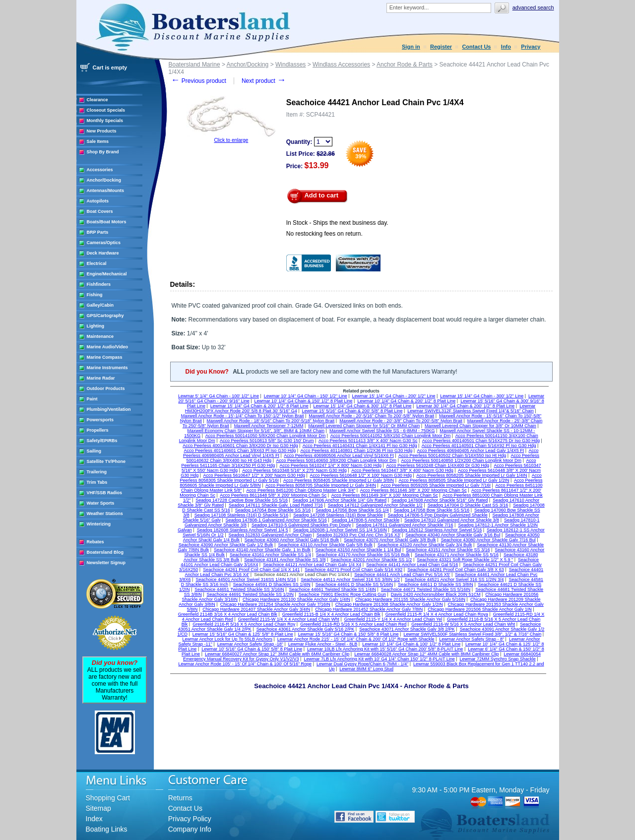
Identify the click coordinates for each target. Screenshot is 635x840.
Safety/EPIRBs (102, 441)
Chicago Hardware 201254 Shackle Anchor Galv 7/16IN (275, 604)
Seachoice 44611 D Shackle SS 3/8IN (436, 584)
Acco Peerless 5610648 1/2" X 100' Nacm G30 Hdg (361, 475)
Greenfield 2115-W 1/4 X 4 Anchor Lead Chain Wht (289, 619)
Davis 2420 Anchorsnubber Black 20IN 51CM (436, 594)
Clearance (97, 100)
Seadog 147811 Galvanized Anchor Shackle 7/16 (404, 525)
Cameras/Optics (104, 243)
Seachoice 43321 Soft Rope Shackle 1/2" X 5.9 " (465, 560)
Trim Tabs (97, 482)
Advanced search (533, 7)
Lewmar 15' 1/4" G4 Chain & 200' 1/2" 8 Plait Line (259, 406)
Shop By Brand (103, 152)
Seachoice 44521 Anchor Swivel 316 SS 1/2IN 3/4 (454, 580)
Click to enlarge (231, 140)
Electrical (97, 263)
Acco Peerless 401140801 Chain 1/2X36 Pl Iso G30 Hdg (357, 451)
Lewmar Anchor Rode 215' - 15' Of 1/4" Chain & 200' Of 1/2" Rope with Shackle (356, 639)
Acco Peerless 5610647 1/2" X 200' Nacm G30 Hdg (254, 475)
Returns (180, 798)
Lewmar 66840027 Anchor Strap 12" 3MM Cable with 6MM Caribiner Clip (277, 654)
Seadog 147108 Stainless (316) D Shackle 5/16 (242, 515)
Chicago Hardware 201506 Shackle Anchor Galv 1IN (480, 609)
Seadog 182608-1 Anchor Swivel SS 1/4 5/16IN (340, 530)
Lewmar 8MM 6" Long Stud (366, 669)
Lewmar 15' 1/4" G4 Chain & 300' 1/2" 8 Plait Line (363, 406)
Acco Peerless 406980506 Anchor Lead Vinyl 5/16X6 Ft (339, 455)
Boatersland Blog (105, 552)
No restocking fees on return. (324, 234)
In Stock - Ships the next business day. (337, 223)
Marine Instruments (107, 368)
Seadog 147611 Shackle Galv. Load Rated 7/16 (276, 505)
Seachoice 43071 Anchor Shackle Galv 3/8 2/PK (407, 629)
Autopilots (98, 201)
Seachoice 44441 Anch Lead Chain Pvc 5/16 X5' (402, 575)
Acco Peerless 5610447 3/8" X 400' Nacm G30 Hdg (402, 470)
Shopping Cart (108, 798)
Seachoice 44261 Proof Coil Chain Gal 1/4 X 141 (251, 570)
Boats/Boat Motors (107, 222)
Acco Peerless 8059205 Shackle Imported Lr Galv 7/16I (436, 485)
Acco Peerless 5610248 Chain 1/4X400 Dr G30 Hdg (438, 465)
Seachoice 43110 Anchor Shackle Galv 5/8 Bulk (325, 545)
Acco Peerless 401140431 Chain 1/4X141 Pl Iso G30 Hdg (360, 446)
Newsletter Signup (106, 563)
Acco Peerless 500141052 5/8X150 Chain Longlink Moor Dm (391, 436)
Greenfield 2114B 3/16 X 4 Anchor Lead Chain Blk (228, 614)
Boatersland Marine (194, 65)
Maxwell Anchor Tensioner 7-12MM (269, 426)
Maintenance (100, 336)
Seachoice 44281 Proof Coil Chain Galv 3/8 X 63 (456, 570)
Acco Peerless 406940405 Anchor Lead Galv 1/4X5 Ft (471, 451)
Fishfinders (99, 284)
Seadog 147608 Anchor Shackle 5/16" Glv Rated (440, 500)
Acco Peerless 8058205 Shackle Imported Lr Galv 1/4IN (472, 475)
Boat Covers (100, 211)
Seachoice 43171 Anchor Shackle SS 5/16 (457, 555)
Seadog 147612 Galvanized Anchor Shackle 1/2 (375, 505)
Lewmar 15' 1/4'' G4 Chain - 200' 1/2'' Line (393, 396)
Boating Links (107, 829)
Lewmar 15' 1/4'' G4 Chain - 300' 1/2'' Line (482, 396)
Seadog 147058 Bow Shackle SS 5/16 (432, 510)
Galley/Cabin (100, 305)
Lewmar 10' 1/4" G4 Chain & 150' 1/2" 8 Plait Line (304, 401)
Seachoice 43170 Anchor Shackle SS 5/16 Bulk (363, 555)
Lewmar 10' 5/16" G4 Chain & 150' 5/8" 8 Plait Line (252, 649)
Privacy (531, 47)
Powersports (100, 420)
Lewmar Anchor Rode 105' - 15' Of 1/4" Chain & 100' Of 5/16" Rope (245, 664)
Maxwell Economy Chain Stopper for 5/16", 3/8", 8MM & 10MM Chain (256, 431)
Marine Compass (105, 357)
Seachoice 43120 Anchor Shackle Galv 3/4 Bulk (425, 545)
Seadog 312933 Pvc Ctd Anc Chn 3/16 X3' (358, 535)
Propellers (98, 430)
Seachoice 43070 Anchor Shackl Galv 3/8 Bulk (390, 540)
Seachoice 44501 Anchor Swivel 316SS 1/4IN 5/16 (246, 580)
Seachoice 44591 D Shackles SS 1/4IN (272, 584)
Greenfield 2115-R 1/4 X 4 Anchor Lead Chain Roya (437, 614)
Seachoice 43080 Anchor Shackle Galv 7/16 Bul (488, 540)
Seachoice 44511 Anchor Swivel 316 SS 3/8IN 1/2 (350, 580)
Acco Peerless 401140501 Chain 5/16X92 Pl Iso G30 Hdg (479, 446)
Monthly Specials (105, 121)
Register (441, 47)
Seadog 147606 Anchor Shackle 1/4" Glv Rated (340, 500)
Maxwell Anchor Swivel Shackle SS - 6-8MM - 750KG (382, 431)
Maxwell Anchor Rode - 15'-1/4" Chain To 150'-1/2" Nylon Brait (243, 416)
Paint (92, 399)
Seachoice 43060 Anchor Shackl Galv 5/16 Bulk (292, 540)
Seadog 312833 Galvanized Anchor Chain (270, 535)
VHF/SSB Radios (105, 493)
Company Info (190, 829)
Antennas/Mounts (106, 191)
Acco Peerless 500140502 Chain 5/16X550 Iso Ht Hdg (452, 455)
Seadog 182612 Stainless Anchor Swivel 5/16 (437, 530)
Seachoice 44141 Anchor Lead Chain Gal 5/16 (412, 565)
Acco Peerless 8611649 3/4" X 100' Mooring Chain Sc (385, 495)
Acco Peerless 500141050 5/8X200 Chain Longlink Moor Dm (266, 436)
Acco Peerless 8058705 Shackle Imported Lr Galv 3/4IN (321, 485)
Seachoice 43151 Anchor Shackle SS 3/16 (448, 550)
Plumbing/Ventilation (109, 409)
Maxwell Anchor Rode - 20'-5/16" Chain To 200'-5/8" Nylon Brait (371, 416)
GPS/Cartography (105, 316)
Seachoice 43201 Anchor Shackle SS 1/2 (371, 560)
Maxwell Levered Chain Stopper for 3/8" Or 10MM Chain (480, 426)
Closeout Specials (106, 110)
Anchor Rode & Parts (405, 65)
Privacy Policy (190, 819)
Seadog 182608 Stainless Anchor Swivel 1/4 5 (243, 530)
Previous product (199, 81)
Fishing (95, 295)
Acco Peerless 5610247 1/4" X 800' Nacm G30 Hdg (331, 465)
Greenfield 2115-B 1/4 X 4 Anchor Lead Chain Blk (331, 614)
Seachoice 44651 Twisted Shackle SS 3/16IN (239, 589)
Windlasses (290, 65)
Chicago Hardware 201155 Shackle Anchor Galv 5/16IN (410, 599)
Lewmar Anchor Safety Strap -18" (250, 644)
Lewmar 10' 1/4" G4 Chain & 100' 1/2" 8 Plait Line (411, 644)
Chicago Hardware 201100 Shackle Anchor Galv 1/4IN (296, 599)
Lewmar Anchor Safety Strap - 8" (472, 639)
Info (506, 47)
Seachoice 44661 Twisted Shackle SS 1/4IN (333, 589)
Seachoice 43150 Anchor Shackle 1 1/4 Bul (358, 550)
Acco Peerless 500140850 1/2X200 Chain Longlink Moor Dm (461, 460)
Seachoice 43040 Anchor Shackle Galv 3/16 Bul (453, 535)
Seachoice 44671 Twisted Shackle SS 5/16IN (426, 589)
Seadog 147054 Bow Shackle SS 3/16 (273, 510)
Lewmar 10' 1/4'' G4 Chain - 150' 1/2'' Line (306, 396)
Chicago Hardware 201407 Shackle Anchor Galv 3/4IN (256, 609)
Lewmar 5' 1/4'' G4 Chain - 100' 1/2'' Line (219, 396)
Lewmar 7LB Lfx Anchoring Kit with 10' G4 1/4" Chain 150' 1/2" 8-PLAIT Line (379, 659)
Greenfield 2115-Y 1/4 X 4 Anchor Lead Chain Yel (393, 619)
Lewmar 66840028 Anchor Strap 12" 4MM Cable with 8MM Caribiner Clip (426, 654)
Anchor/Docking (104, 180)
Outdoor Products (106, 388)
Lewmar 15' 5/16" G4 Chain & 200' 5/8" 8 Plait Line (352, 411)
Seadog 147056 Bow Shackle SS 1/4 (352, 510)
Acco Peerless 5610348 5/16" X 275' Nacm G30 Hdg (294, 470)
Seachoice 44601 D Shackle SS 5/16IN (354, 584)
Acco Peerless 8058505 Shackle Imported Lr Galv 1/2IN (454, 480)
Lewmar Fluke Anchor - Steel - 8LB (323, 644)
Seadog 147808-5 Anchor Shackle (366, 520)
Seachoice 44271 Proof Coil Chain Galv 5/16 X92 (353, 570)
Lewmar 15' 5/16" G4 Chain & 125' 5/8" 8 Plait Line (243, 634)
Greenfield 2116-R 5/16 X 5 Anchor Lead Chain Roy (244, 624)
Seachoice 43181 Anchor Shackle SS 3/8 (285, 560)
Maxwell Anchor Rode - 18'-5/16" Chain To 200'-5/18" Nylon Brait (271, 421)
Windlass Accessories (341, 65)
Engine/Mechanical (107, 274)
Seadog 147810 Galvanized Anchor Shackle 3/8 (452, 520)
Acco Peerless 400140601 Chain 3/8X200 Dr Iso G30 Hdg (240, 446)
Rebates (95, 542)
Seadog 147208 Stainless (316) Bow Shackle (338, 515)
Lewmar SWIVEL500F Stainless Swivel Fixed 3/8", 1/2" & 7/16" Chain (472, 634)
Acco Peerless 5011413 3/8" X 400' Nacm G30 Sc (368, 441)
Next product (264, 81)
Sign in (411, 47)
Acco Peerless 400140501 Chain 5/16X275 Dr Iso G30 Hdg (481, 441)
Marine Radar (101, 378)
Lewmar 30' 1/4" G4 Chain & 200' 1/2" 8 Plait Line (465, 406)
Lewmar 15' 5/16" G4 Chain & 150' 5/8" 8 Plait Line (349, 634)
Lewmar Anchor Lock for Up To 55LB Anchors (227, 639)
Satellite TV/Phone (106, 461)
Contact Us (476, 47)
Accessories (100, 170)
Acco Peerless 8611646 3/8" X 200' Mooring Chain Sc (413, 490)
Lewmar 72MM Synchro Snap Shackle (498, 659)
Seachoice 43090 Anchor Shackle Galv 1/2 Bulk (226, 545)
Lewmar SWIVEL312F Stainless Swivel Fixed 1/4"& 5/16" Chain (471, 411)
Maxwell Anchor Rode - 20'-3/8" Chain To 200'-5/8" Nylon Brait (401, 421)
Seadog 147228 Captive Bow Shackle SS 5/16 (242, 500)
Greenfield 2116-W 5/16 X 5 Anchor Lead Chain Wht (463, 624)
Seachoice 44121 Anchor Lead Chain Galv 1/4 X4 (312, 565)
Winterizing (99, 524)
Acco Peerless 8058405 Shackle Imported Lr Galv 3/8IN (339, 480)
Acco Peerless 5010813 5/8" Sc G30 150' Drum (267, 441)
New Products (102, 131)
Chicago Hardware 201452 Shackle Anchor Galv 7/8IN (369, 609)
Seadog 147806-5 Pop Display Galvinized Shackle (438, 515)
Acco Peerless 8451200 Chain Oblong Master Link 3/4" (301, 490)
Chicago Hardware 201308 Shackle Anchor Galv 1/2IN (389, 604)
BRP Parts (98, 232)
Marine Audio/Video (108, 347)
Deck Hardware (103, 253)
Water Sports (101, 503)
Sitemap (98, 808)
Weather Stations (105, 514)
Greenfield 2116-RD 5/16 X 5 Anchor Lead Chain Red (353, 624)
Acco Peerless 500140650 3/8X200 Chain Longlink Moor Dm (336, 460)
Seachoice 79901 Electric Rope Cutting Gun (342, 594)
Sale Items (98, 141)
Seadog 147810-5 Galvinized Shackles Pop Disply (301, 525)
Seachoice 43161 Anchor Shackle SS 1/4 (270, 555)
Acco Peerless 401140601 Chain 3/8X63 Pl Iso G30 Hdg (240, 451)
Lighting (96, 326)
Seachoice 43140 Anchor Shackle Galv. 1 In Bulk (262, 550)
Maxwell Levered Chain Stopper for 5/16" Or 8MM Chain (364, 426)
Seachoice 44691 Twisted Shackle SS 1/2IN (250, 594)
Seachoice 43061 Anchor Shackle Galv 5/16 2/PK (306, 629)
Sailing (94, 451)
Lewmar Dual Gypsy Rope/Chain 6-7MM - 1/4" (362, 664)
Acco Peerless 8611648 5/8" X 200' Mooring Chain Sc (273, 495)
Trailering (97, 472)
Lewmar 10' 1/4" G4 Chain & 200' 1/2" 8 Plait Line (406, 401)
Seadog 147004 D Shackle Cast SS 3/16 (468, 505)
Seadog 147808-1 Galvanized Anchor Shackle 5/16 (276, 520)
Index (94, 819)
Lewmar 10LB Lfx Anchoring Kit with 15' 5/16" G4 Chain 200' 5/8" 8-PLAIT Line (385, 649)
